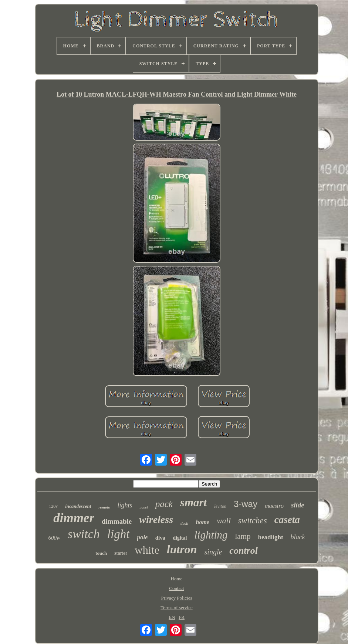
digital (180, 538)
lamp (243, 536)
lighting (211, 535)
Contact (176, 588)
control (244, 551)
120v (53, 506)
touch (101, 553)
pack (164, 504)
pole (142, 537)
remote (104, 507)
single (213, 552)
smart (193, 502)
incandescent (78, 506)
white (147, 550)
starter (121, 553)
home (202, 522)
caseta (287, 520)
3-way (246, 504)
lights (125, 505)
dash (184, 523)
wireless (156, 519)
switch (84, 534)
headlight (271, 537)
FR (182, 617)
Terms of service (176, 608)
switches (253, 521)
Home (177, 579)
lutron (182, 549)
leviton (220, 506)
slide (298, 505)
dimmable (117, 521)
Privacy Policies (176, 598)
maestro (274, 506)
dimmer (74, 518)
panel (143, 507)
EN (172, 617)
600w (54, 538)
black (298, 537)
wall (224, 521)
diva (161, 538)
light (119, 534)
